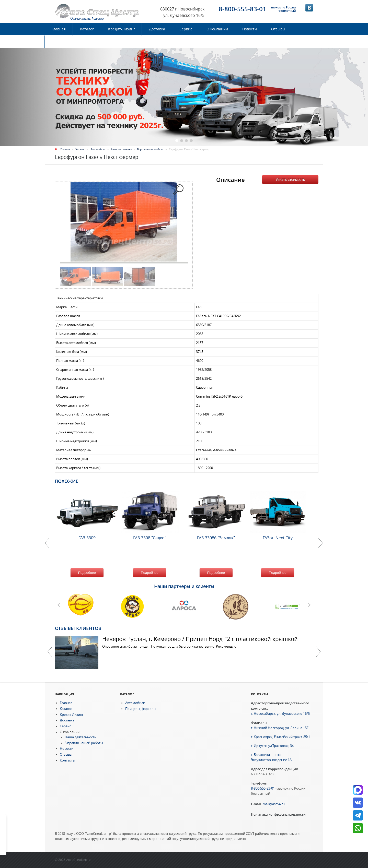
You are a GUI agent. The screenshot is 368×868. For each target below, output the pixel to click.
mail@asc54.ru (274, 804)
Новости (250, 29)
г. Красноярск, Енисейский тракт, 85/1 (280, 737)
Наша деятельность (80, 737)
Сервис (186, 29)
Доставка (157, 29)
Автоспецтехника (121, 149)
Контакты (60, 42)
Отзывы (278, 29)
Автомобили (98, 149)
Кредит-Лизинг (122, 29)
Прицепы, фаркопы (141, 709)
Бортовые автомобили (150, 149)
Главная (59, 29)
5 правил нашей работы (84, 743)
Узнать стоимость (290, 180)
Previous (50, 652)
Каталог (87, 29)
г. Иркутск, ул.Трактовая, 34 (272, 746)
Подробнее (87, 573)
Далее (318, 652)
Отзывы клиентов (78, 628)
